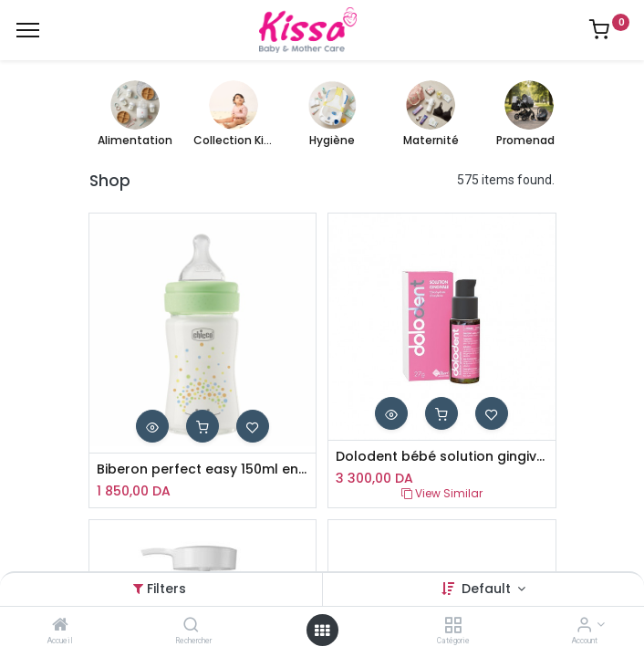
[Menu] (28, 30)
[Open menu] (322, 631)
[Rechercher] (191, 626)
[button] (152, 426)
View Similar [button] (442, 493)
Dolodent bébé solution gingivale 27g (442, 457)
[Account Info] (584, 626)
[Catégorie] (453, 626)
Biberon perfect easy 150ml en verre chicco (203, 469)
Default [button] (488, 589)
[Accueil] (60, 626)
